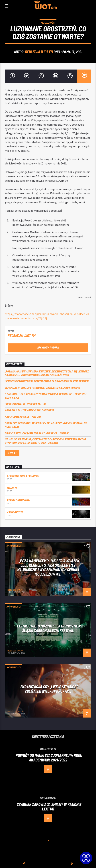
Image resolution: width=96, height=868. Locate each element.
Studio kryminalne (19, 500)
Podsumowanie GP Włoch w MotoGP (26, 404)
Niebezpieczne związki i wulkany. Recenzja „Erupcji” (37, 433)
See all (12, 453)
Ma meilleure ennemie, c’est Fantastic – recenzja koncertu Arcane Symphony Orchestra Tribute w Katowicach (45, 441)
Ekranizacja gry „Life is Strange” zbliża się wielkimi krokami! (42, 387)
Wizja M (12, 488)
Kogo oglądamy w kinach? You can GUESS (29, 410)
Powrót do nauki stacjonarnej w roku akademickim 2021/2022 (49, 758)
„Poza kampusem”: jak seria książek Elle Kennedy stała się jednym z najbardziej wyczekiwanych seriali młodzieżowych (47, 373)
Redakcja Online (15, 590)
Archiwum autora (48, 347)
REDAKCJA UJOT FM (39, 52)
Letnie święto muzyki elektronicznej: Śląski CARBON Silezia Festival (47, 381)
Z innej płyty (15, 512)
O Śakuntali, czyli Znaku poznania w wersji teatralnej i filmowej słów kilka (46, 396)
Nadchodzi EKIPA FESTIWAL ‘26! (23, 416)
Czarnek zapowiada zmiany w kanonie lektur (49, 807)
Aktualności (48, 23)
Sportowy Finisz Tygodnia (23, 475)
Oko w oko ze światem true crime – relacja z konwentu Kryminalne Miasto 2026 (46, 425)
